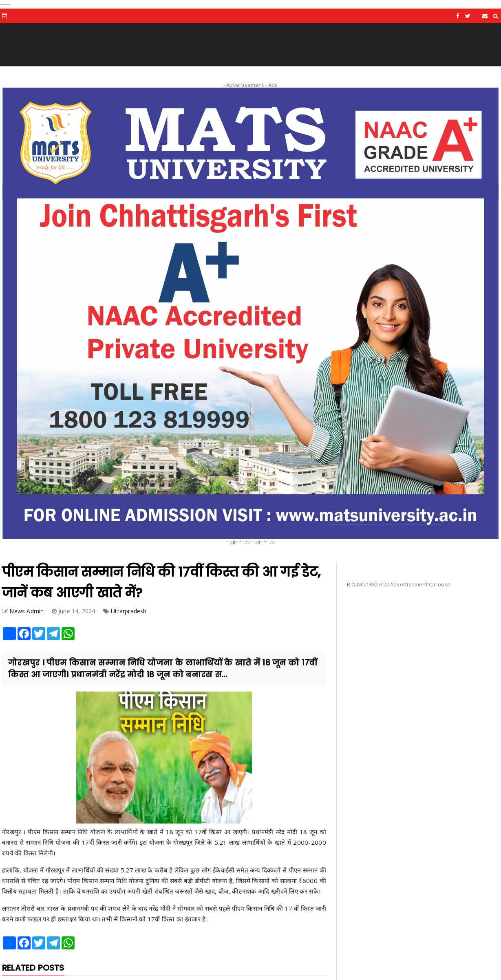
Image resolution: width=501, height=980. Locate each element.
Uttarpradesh (129, 611)
